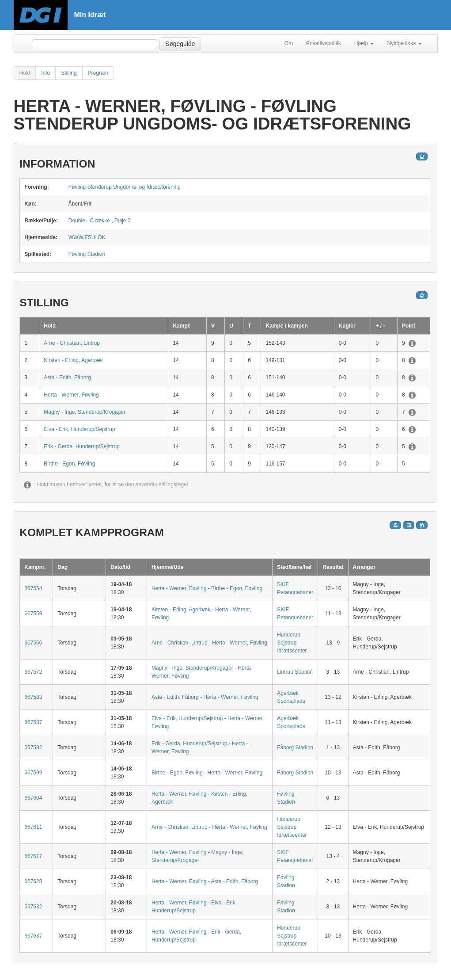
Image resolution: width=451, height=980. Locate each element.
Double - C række (89, 221)
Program (98, 73)
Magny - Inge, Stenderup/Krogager (85, 412)
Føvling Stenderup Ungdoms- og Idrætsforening (125, 187)
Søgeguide (180, 44)
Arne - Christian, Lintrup (72, 343)
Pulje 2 (123, 221)
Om (289, 43)
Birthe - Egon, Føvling (69, 464)
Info (45, 73)
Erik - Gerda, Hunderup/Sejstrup (81, 446)
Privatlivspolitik (324, 43)
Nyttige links (404, 43)
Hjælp (364, 43)
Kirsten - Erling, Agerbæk (73, 360)
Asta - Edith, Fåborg (67, 378)
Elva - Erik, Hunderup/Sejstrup (79, 429)
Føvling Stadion (87, 254)
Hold (25, 73)
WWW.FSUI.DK (87, 237)
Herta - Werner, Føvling (71, 395)
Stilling (69, 73)
